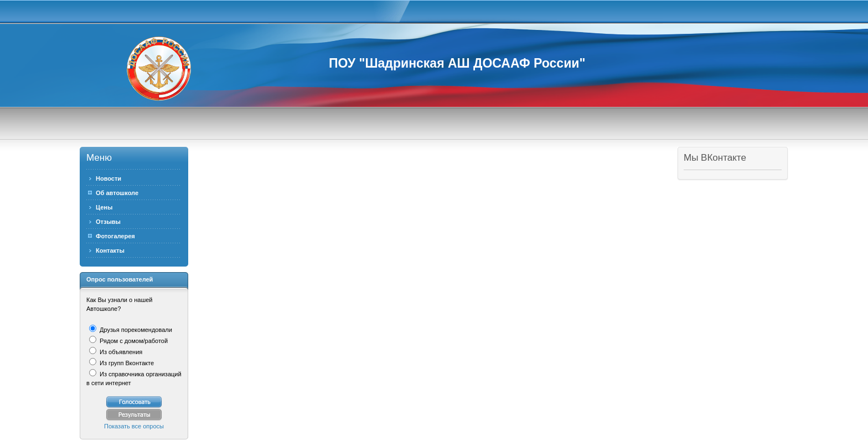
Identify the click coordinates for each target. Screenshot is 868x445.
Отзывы (108, 222)
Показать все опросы (134, 426)
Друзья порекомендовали (135, 330)
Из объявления (120, 352)
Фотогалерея (115, 236)
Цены (104, 207)
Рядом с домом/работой (133, 341)
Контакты (110, 250)
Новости (108, 178)
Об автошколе (117, 193)
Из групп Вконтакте (126, 363)
